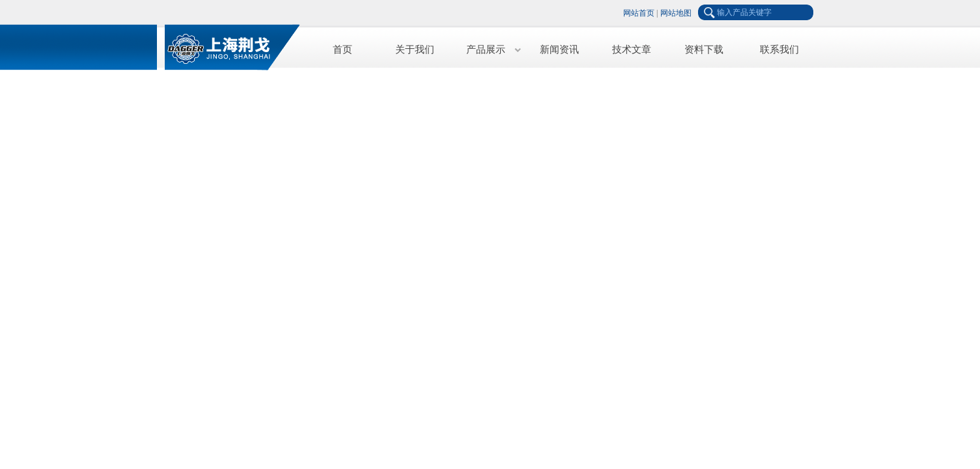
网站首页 (639, 13)
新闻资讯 (559, 50)
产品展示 (486, 50)
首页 (343, 50)
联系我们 (779, 50)
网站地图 (676, 13)
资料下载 (704, 50)
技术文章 (632, 50)
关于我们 (415, 50)
